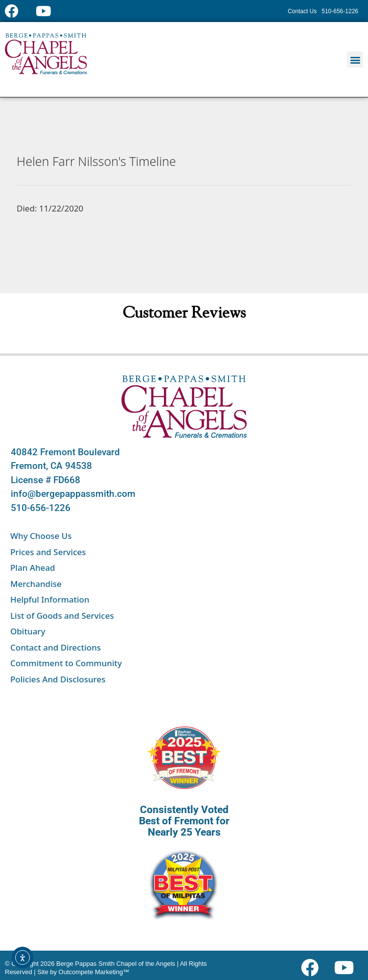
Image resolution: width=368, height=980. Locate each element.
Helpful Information (50, 599)
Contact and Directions (56, 647)
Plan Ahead (33, 568)
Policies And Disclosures (58, 679)
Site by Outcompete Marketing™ (83, 972)
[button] (355, 59)
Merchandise (36, 584)
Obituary (28, 631)
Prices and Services (48, 552)
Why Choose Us (41, 536)
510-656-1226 (41, 508)
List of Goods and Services (62, 616)
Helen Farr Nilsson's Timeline (96, 161)
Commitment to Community (66, 663)
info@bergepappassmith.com (73, 494)
